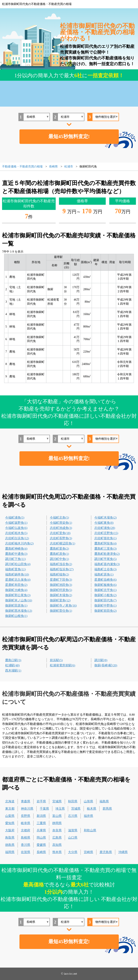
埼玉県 (60, 809)
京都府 (26, 830)
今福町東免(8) (104, 523)
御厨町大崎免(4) (16, 590)
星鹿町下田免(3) (61, 580)
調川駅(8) (101, 660)
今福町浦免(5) (15, 518)
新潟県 (41, 816)
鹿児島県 (106, 852)
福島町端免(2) (59, 574)
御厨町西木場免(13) (19, 611)
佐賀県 (26, 852)
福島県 (104, 801)
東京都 (10, 809)
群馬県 (107, 809)
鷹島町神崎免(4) (16, 549)
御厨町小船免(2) (106, 595)
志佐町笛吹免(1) (106, 538)
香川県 (26, 845)
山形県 (88, 801)
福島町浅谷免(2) (61, 564)
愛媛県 (41, 845)
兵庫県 (41, 830)
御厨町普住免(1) (61, 611)
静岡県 (57, 823)
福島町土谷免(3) (106, 569)
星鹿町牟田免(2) (16, 585)
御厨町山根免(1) (16, 616)
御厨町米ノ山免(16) (19, 600)
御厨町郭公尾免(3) (18, 595)
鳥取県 (10, 838)
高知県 (57, 845)
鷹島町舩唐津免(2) (107, 554)
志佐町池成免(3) (61, 528)
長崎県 (41, 852)
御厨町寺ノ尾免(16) (63, 606)
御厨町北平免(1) (106, 590)
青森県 (26, 801)
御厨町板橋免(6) (106, 585)
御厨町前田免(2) (106, 611)
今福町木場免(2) (106, 518)
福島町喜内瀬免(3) (107, 564)
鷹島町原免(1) (59, 554)
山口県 (73, 838)
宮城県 (57, 801)
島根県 (26, 838)
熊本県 (57, 852)
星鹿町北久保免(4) (18, 580)
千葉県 (44, 809)
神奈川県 (27, 809)
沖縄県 (123, 852)
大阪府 (10, 830)
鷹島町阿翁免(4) (106, 543)
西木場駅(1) (13, 671)
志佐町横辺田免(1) (63, 543)
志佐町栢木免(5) (16, 533)
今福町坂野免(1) (16, 523)
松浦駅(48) (12, 665)
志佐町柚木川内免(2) (19, 543)
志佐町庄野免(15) (106, 533)
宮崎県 (88, 852)
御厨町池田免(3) (61, 585)
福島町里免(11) (15, 569)
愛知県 (10, 823)
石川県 (73, 816)
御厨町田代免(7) (106, 600)
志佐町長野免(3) (61, 538)
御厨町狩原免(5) (61, 590)
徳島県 (10, 845)
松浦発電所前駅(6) (63, 665)
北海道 (10, 801)
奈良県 (57, 830)
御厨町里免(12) (60, 600)
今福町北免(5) (59, 518)
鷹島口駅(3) (13, 660)
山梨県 (10, 816)
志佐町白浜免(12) (17, 538)
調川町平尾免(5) (106, 559)
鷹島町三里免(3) (106, 549)
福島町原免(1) (104, 574)
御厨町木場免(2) (61, 595)
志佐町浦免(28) (105, 528)
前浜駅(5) (56, 660)
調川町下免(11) (15, 559)
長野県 (26, 816)
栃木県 (92, 809)
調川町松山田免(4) (18, 564)
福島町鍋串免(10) (17, 574)
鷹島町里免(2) (59, 549)
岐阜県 (26, 823)
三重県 (41, 823)
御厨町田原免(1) (16, 606)
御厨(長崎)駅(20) (106, 665)
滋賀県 (73, 830)
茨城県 (76, 809)
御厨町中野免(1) (106, 606)
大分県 (73, 852)
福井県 (88, 816)
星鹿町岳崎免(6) (106, 580)
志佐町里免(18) (60, 533)
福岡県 (10, 852)
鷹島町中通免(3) (16, 554)
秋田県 (73, 801)
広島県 (57, 838)
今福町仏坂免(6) (16, 528)
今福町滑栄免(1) (61, 523)
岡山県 (41, 838)
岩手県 (41, 801)
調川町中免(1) (59, 559)
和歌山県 (90, 830)
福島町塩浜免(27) (62, 569)
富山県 (57, 816)
